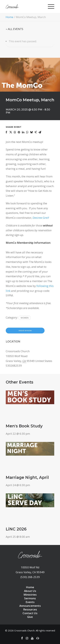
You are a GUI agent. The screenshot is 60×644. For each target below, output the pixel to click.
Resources (30, 609)
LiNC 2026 (16, 529)
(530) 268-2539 (30, 577)
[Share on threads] (15, 132)
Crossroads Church (24, 630)
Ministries (30, 595)
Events (30, 602)
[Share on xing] (36, 132)
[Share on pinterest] (19, 132)
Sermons (30, 598)
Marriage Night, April (27, 477)
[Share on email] (40, 132)
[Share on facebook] (6, 132)
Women (25, 318)
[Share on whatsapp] (27, 132)
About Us (30, 591)
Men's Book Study (24, 426)
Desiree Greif (41, 218)
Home (9, 17)
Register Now (25, 331)
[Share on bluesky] (31, 132)
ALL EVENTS (16, 29)
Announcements (30, 606)
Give (30, 617)
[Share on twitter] (11, 132)
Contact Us (30, 613)
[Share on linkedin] (23, 132)
